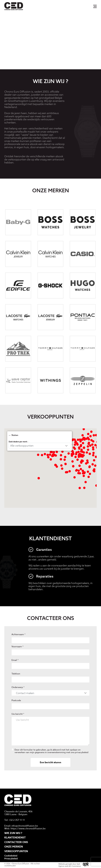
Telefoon (16, 683)
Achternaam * (18, 644)
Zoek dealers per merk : (18, 451)
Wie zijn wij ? (13, 833)
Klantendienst (15, 838)
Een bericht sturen (50, 772)
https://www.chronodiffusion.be (28, 829)
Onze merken (14, 847)
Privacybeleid (11, 859)
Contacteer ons (16, 842)
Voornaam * (17, 656)
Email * (15, 670)
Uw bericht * (18, 724)
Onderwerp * (18, 697)
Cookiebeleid (11, 856)
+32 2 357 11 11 (17, 820)
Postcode (16, 710)
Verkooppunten (16, 851)
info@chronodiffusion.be (25, 826)
